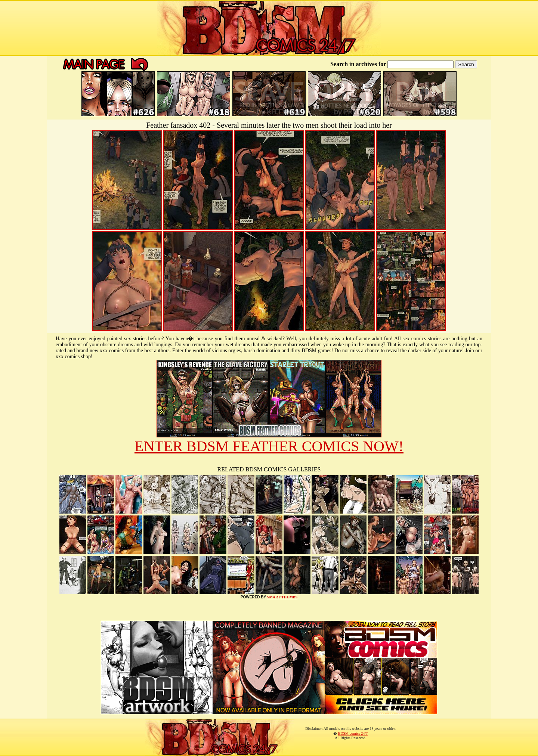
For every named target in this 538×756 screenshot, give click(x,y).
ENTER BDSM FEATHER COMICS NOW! (269, 446)
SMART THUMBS (282, 597)
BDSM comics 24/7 (353, 733)
